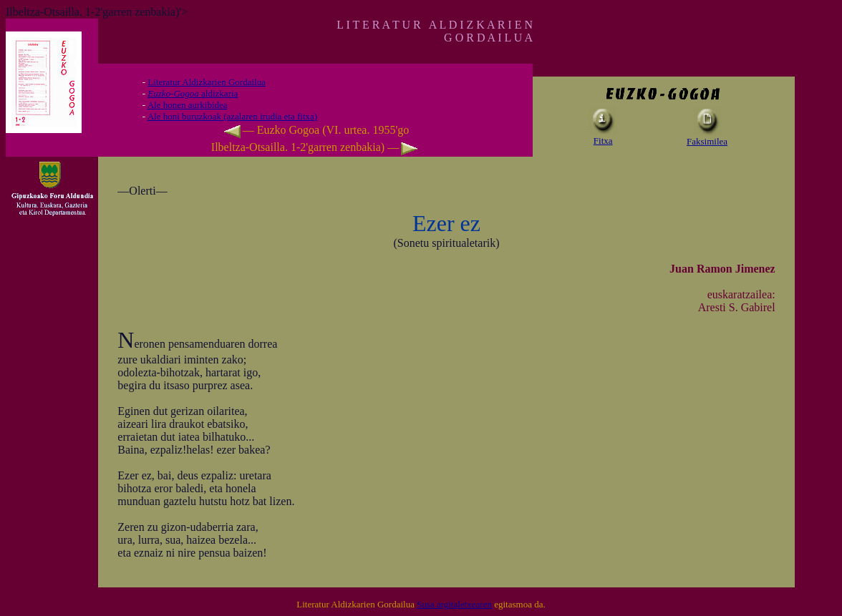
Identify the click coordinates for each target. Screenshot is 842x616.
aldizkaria (193, 93)
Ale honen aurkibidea (188, 105)
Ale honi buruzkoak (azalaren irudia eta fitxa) (233, 116)
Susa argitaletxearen (454, 604)
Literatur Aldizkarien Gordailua (207, 82)
